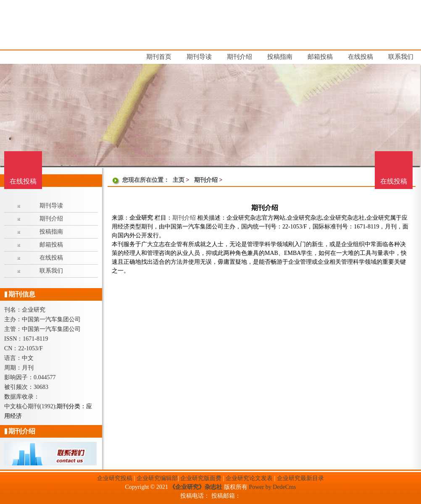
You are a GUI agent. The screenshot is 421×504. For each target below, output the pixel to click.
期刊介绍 (206, 180)
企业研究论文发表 (249, 478)
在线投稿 (394, 181)
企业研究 (141, 218)
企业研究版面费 (201, 478)
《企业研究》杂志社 (196, 487)
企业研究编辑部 (157, 478)
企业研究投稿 (115, 478)
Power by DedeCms (272, 487)
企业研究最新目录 (300, 478)
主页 (179, 180)
